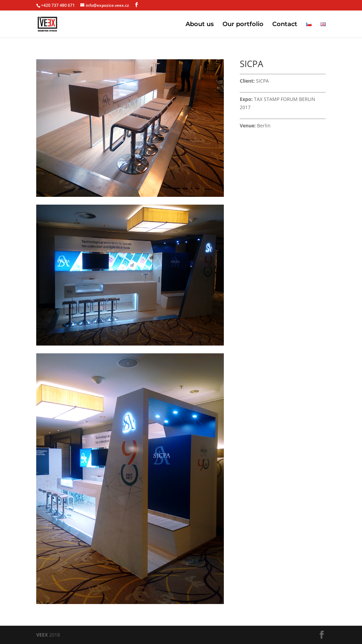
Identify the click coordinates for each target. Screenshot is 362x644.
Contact (285, 25)
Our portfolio (243, 25)
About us (200, 25)
